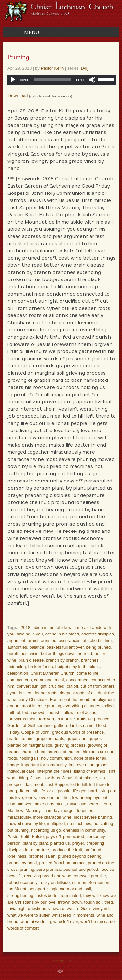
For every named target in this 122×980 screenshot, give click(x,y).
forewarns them (22, 719)
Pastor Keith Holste (26, 837)
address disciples (98, 634)
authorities (17, 647)
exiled (108, 706)
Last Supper (56, 784)
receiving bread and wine (48, 876)
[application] (62, 80)
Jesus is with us (45, 778)
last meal (34, 784)
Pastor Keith (52, 68)
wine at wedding (36, 922)
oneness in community (84, 830)
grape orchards (50, 739)
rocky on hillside (55, 882)
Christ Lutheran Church (52, 673)
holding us (29, 758)
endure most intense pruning (34, 706)
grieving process (70, 745)
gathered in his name (74, 726)
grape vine (76, 739)
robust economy (22, 882)
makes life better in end (89, 804)
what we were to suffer (28, 915)
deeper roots (45, 693)
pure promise (49, 869)
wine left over (66, 922)
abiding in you (30, 634)
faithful (14, 712)
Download (18, 96)
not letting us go (46, 830)
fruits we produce (93, 719)
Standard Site (61, 961)
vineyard (56, 909)
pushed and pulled (81, 869)
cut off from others (98, 686)
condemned (77, 680)
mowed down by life (26, 824)
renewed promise (90, 876)
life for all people (55, 791)
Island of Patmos (90, 771)
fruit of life (65, 719)
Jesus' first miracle (80, 778)
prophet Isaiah (42, 856)
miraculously (19, 817)
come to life (87, 673)
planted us (60, 843)
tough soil (93, 902)
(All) (85, 68)
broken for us (41, 667)
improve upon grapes (88, 765)
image (13, 765)
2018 (26, 627)
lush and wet (19, 804)
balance (37, 647)
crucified (56, 686)
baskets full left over (65, 647)
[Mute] (92, 80)
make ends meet (49, 804)
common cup (20, 680)
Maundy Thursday (42, 811)
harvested (57, 752)
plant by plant (35, 843)
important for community (44, 765)
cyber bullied (19, 693)
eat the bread (77, 699)
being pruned (98, 647)
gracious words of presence (78, 732)
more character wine (52, 817)
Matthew (15, 811)
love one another (54, 797)
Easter (56, 699)
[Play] (13, 80)
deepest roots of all (77, 693)
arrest (33, 641)
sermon (79, 882)
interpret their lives (54, 771)
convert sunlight (31, 686)
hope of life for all (90, 758)
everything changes (82, 706)
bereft (13, 654)
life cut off (28, 791)
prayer (78, 843)
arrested (49, 641)
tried (108, 902)
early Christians (33, 699)
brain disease (31, 660)
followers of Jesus (79, 712)
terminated (71, 896)
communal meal (49, 680)
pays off (54, 837)
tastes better (47, 896)
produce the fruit (67, 850)
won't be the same (97, 922)
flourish (53, 712)
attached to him (97, 641)
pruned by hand (22, 863)
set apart (37, 889)
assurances (70, 641)
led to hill (79, 784)
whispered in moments (73, 915)
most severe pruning (93, 817)
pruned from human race (62, 863)
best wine (29, 654)
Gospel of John (35, 732)
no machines (79, 824)
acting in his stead (62, 634)
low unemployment (90, 797)
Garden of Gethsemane (30, 726)
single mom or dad (65, 889)
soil (88, 889)
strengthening (20, 896)
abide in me (43, 627)
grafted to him (20, 739)
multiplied (56, 824)
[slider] (53, 80)
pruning (27, 869)
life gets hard (85, 791)
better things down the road (67, 654)
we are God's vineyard (88, 909)
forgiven (47, 719)
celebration (18, 673)
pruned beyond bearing (80, 856)
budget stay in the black (78, 667)
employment (103, 699)
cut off (72, 686)
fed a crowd (33, 712)
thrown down (70, 902)
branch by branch (62, 660)
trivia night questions (27, 909)
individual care (21, 771)
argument (16, 641)
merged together (77, 811)
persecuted (74, 837)
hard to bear (34, 752)
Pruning (18, 57)
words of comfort (23, 928)
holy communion (56, 758)
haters (75, 752)
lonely (31, 797)
